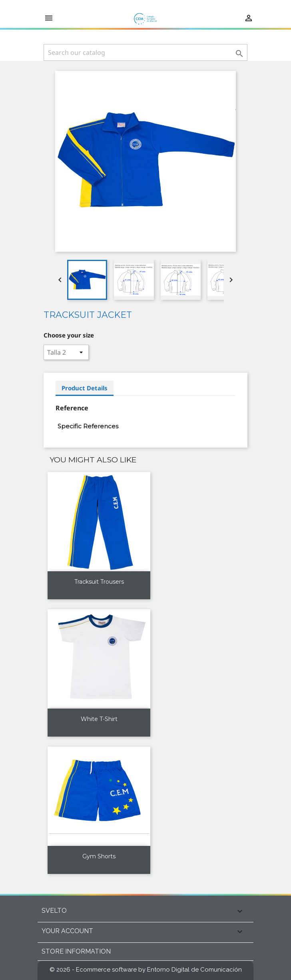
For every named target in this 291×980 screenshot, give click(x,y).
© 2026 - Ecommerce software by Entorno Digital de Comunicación (146, 970)
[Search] (145, 52)
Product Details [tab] (85, 388)
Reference (72, 408)
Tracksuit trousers (99, 582)
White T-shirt (99, 719)
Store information (76, 951)
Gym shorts (99, 856)
